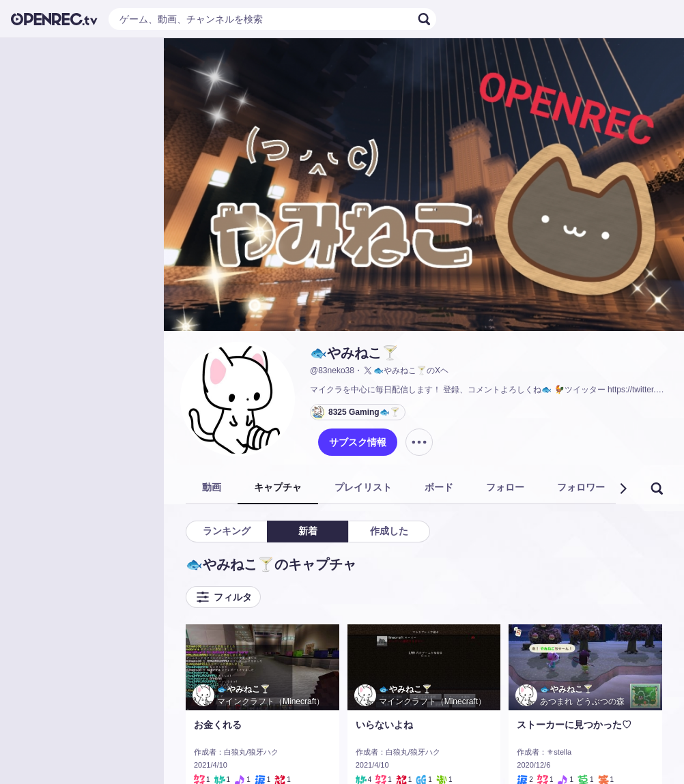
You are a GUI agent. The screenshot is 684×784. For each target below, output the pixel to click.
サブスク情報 (358, 442)
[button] (623, 489)
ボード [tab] (439, 487)
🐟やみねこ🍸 (354, 353)
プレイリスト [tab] (363, 487)
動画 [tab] (212, 487)
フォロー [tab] (505, 487)
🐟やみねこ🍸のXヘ (405, 371)
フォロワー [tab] (581, 487)
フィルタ (223, 597)
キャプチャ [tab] (278, 487)
